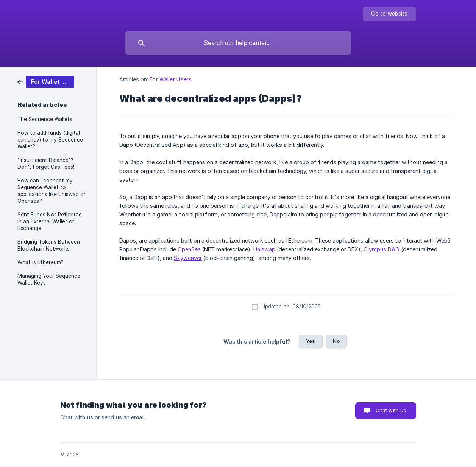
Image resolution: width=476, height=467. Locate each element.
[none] (389, 14)
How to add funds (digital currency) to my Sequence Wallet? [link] (50, 140)
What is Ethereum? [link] (41, 262)
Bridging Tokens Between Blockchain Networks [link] (49, 245)
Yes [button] (311, 341)
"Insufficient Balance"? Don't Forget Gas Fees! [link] (46, 163)
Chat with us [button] (391, 410)
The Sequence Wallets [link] (45, 119)
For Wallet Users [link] (171, 79)
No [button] (336, 341)
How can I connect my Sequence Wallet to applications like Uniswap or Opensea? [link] (52, 191)
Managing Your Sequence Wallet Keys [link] (49, 279)
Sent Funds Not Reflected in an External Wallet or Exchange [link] (50, 221)
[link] (46, 81)
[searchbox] (238, 43)
